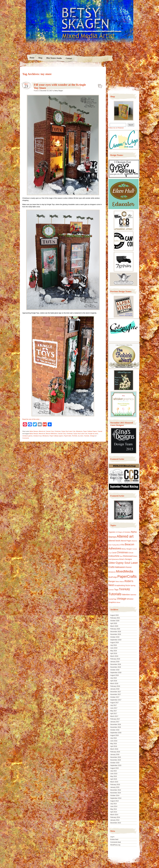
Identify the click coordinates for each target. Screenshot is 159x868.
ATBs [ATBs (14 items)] (122, 545)
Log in (112, 837)
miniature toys (37, 436)
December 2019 (116, 632)
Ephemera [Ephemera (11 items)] (115, 559)
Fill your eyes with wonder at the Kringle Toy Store (99, 85)
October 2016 (115, 730)
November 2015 (116, 760)
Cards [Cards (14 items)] (114, 553)
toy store (81, 436)
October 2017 (115, 697)
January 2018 (115, 689)
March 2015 (114, 782)
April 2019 (114, 653)
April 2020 (114, 623)
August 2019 (114, 643)
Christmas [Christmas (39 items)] (122, 552)
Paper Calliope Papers (90, 431)
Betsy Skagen (59, 91)
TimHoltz (75, 436)
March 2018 (114, 683)
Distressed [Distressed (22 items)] (128, 556)
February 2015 (115, 785)
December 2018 (116, 664)
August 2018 (114, 675)
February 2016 (115, 752)
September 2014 (116, 798)
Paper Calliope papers (56, 436)
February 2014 (115, 817)
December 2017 (116, 692)
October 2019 (115, 637)
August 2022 (114, 615)
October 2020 (115, 621)
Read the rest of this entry (32, 419)
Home (32, 58)
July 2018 (113, 678)
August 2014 (114, 801)
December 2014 (116, 790)
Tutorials (87, 436)
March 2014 (114, 815)
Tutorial (100, 431)
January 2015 (115, 787)
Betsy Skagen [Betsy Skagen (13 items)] (127, 549)
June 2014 (114, 806)
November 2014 (116, 793)
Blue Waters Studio (54, 58)
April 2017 (114, 714)
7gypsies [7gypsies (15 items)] (112, 532)
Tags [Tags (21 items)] (116, 590)
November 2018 (116, 667)
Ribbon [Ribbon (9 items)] (122, 582)
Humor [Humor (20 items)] (129, 567)
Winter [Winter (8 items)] (118, 602)
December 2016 (116, 724)
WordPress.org (115, 845)
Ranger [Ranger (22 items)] (112, 581)
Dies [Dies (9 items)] (121, 556)
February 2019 (115, 659)
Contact (69, 58)
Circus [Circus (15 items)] (131, 553)
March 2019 (114, 656)
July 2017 (113, 705)
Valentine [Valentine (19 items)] (126, 595)
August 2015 (114, 768)
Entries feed (114, 839)
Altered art (42, 431)
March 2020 (114, 626)
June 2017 (114, 708)
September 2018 (116, 673)
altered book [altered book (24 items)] (114, 541)
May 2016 (114, 744)
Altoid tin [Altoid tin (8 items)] (134, 541)
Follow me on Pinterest (116, 128)
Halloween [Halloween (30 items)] (120, 567)
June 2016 (114, 741)
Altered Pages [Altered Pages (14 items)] (126, 541)
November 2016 (116, 727)
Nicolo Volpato (56, 852)
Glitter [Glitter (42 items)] (112, 563)
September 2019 (116, 640)
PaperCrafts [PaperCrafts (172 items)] (127, 576)
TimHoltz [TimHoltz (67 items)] (125, 589)
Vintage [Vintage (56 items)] (122, 599)
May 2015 (114, 776)
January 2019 (115, 662)
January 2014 (115, 820)
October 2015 (115, 763)
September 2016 (116, 733)
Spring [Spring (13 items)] (133, 585)
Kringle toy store (93, 434)
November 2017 (116, 694)
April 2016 (114, 746)
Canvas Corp (50, 431)
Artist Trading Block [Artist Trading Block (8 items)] (114, 545)
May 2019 (114, 651)
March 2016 (114, 749)
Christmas (58, 431)
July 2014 (113, 804)
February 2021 (115, 618)
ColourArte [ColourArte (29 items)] (114, 556)
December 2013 (116, 823)
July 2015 (113, 771)
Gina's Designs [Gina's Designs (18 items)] (126, 559)
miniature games (27, 436)
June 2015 (114, 774)
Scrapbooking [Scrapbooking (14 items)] (120, 585)
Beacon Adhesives (51, 434)
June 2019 (114, 648)
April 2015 (114, 779)
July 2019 (113, 645)
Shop (40, 58)
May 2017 (114, 711)
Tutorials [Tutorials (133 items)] (115, 594)
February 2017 (115, 719)
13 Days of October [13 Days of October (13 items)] (123, 532)
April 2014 (114, 812)
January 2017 (115, 722)
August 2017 (114, 703)
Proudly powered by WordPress (29, 852)
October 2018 (115, 670)
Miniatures (79, 431)
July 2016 (113, 738)
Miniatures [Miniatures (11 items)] (112, 572)
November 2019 (116, 634)
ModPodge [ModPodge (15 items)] (113, 577)
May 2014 (114, 809)
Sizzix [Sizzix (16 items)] (128, 585)
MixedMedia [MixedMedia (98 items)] (125, 571)
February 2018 (115, 686)
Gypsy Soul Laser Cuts (68, 431)
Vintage (92, 436)
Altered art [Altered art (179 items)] (125, 536)
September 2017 (116, 700)
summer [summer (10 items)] (111, 590)
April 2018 (114, 681)
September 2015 (116, 765)
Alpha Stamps (34, 431)
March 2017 (114, 716)
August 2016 (114, 735)
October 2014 (115, 795)
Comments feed (116, 842)
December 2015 (116, 757)
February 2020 (115, 629)
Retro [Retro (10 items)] (117, 582)
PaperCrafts (68, 436)
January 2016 (115, 755)
